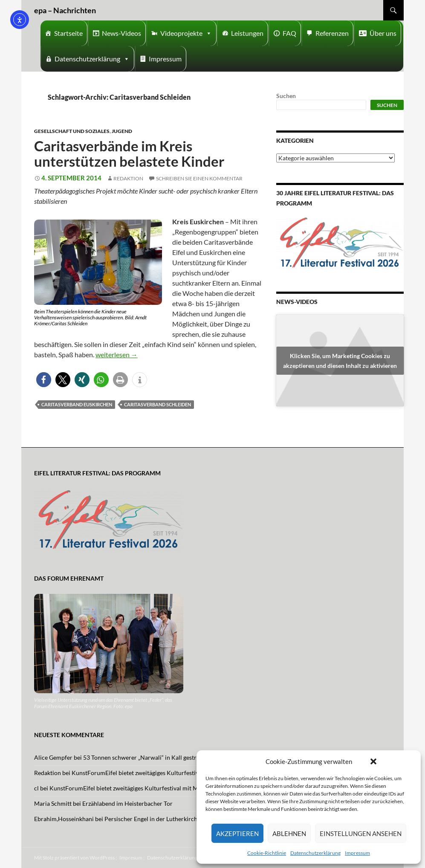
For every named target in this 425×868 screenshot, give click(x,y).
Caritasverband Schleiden (158, 404)
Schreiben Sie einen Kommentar (199, 178)
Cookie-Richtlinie (267, 853)
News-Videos (121, 33)
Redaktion (128, 178)
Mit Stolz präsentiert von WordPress (74, 858)
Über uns (383, 33)
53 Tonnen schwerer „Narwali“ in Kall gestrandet (147, 757)
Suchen (286, 96)
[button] (373, 761)
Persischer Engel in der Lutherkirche (152, 819)
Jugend (122, 131)
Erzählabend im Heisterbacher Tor (127, 803)
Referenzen (332, 33)
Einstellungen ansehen (361, 833)
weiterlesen (117, 354)
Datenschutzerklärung (315, 853)
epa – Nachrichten (65, 10)
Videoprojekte (186, 33)
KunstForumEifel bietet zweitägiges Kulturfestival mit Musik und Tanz (163, 773)
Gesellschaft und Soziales (72, 131)
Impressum (357, 853)
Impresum (131, 858)
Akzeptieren (237, 833)
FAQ (289, 33)
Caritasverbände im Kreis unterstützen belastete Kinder (129, 153)
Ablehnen (289, 833)
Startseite (68, 33)
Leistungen (247, 33)
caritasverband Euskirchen (77, 404)
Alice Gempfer (53, 757)
